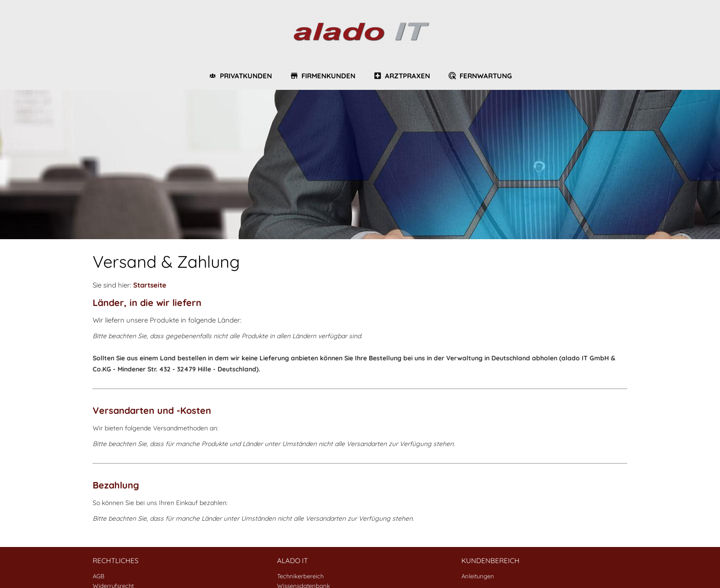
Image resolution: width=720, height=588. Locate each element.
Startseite (150, 285)
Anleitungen (478, 576)
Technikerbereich (300, 576)
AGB (98, 576)
